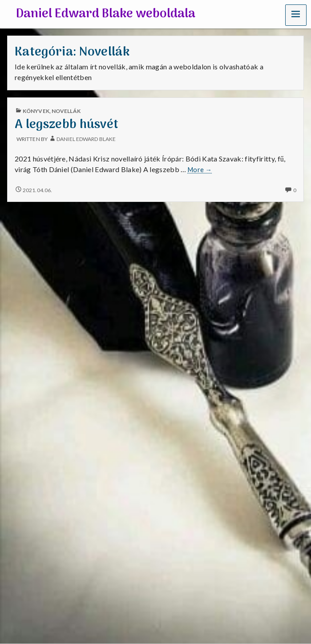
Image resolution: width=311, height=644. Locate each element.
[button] (296, 15)
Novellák (66, 111)
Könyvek (36, 111)
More (200, 170)
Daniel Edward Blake (86, 139)
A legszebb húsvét (67, 125)
